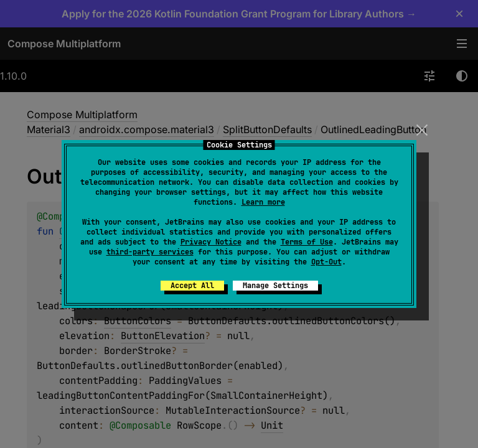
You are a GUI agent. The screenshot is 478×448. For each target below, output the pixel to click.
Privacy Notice (211, 242)
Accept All (192, 286)
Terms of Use (307, 242)
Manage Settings (275, 286)
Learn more (263, 202)
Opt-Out (326, 262)
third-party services (150, 252)
